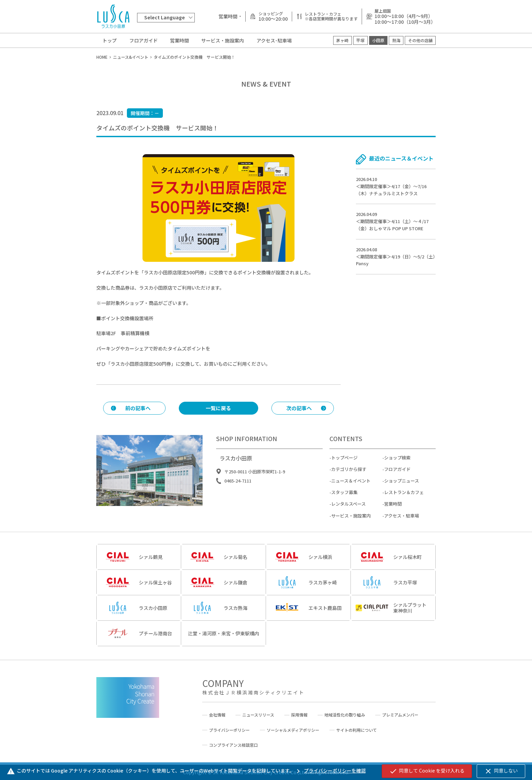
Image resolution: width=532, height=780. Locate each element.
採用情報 (299, 715)
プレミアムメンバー (400, 715)
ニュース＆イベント (351, 487)
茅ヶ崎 (342, 40)
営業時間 (179, 40)
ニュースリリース (258, 715)
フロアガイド (144, 40)
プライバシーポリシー (229, 730)
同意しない (501, 771)
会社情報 (217, 715)
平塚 (360, 40)
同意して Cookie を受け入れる (427, 771)
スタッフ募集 (344, 499)
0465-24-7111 (238, 487)
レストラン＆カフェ (404, 499)
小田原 (378, 40)
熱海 (396, 40)
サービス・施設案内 (223, 40)
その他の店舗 (420, 40)
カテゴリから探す (349, 476)
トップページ (344, 464)
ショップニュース (402, 487)
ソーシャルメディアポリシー (293, 730)
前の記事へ (138, 408)
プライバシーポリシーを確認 (330, 770)
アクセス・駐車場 (402, 522)
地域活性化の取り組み (345, 715)
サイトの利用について (357, 730)
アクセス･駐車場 (274, 40)
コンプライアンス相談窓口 (233, 745)
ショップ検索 (397, 464)
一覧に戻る (218, 408)
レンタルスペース (348, 510)
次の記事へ (299, 408)
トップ (110, 40)
